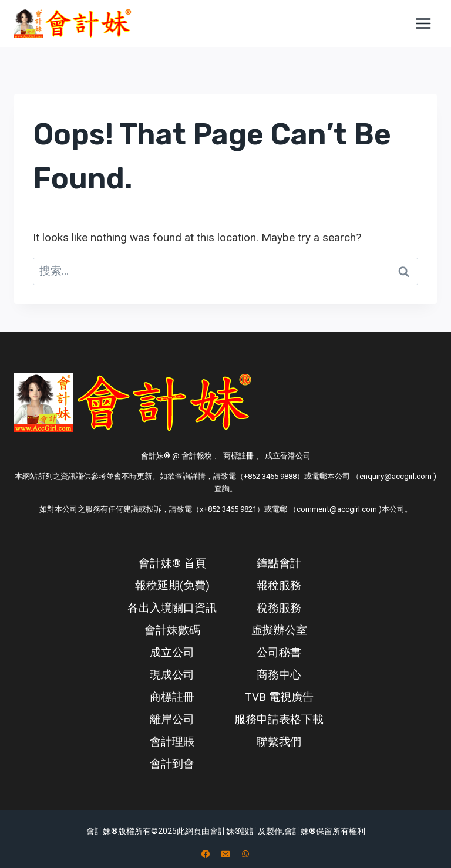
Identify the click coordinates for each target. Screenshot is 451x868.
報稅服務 (279, 585)
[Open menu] (423, 23)
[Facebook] (206, 854)
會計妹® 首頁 (172, 563)
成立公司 (172, 652)
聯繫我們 (279, 742)
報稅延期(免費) (172, 585)
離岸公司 (172, 719)
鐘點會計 (279, 563)
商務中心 (279, 675)
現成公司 (172, 675)
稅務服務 (279, 608)
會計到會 (172, 764)
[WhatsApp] (245, 854)
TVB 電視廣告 (279, 697)
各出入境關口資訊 (172, 608)
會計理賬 (172, 742)
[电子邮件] (225, 854)
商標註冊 (172, 697)
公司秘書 (279, 652)
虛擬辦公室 (279, 630)
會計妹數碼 (172, 630)
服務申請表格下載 (279, 719)
